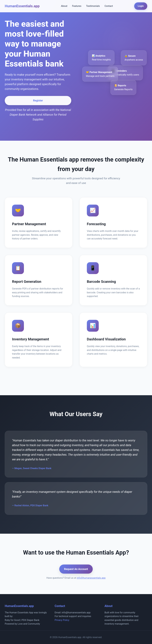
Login (141, 6)
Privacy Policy (62, 620)
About (64, 6)
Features (77, 6)
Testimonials (93, 6)
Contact (109, 6)
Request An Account (76, 569)
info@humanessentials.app (91, 578)
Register (38, 101)
